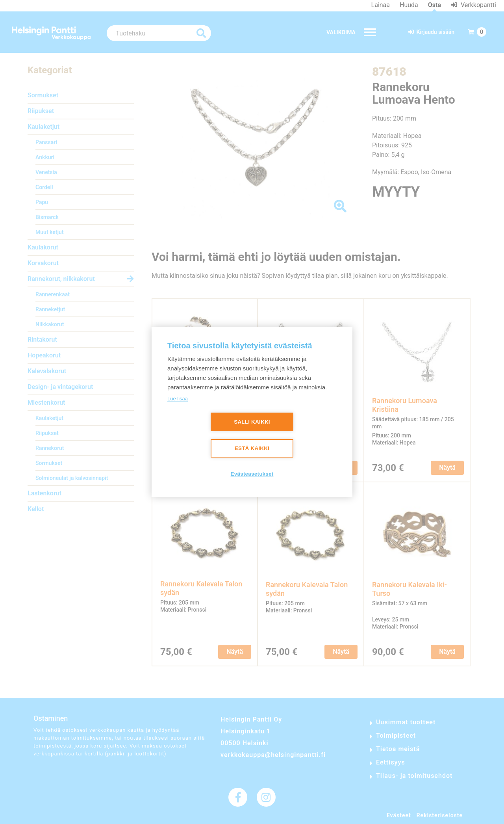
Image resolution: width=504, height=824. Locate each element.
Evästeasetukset (252, 474)
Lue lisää (178, 399)
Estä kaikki (252, 449)
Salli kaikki (252, 422)
